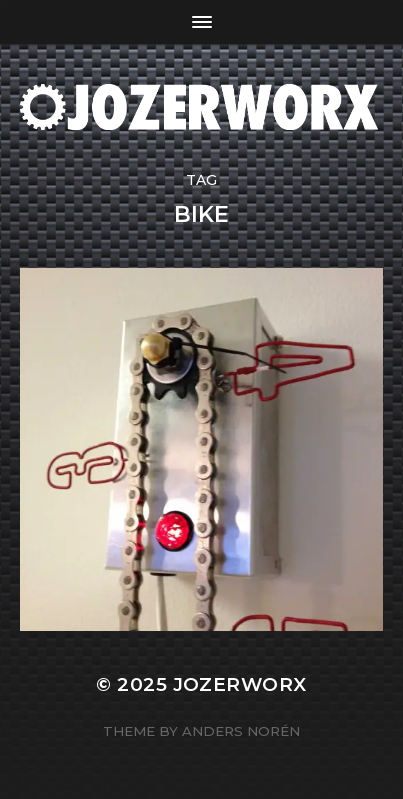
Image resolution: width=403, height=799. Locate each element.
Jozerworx (240, 684)
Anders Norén (241, 731)
